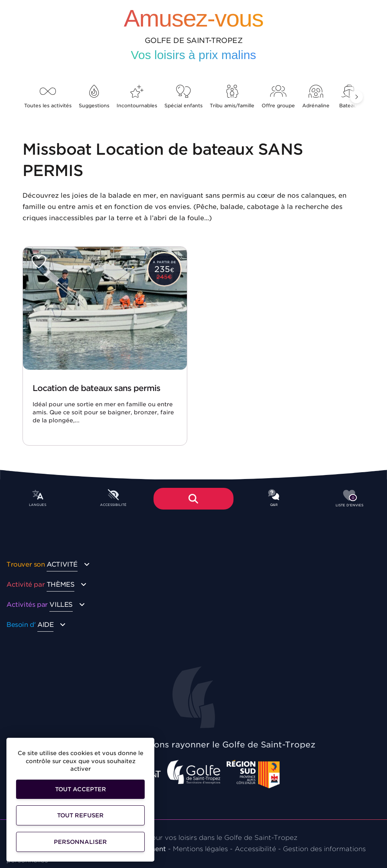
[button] (356, 97)
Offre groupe (278, 97)
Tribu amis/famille (232, 97)
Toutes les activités (48, 97)
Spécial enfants (183, 97)
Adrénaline (316, 97)
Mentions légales (200, 849)
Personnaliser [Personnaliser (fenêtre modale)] (80, 842)
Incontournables (137, 97)
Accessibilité (255, 849)
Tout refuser (80, 815)
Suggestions (94, 97)
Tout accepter (81, 789)
